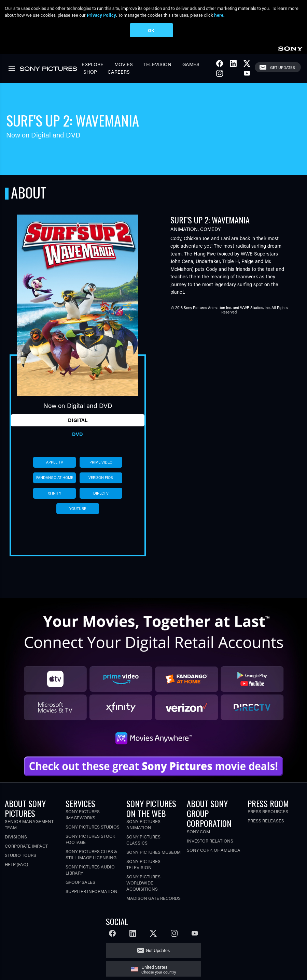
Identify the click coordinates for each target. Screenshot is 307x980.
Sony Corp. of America (214, 850)
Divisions (16, 837)
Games (191, 64)
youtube (78, 509)
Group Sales (80, 882)
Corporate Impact (26, 846)
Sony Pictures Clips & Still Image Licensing (92, 854)
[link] (290, 48)
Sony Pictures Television (143, 864)
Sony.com (198, 831)
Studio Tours (20, 855)
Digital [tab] (78, 420)
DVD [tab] (78, 434)
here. (219, 15)
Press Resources (268, 811)
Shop (90, 72)
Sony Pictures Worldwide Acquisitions (143, 883)
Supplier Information (92, 891)
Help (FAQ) (16, 864)
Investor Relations (210, 841)
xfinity (54, 493)
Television (157, 64)
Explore (93, 64)
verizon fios (101, 478)
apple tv (55, 462)
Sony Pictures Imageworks (83, 814)
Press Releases (266, 821)
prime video (101, 462)
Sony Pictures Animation (143, 824)
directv (101, 493)
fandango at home (55, 478)
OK (151, 30)
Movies (124, 64)
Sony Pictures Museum (153, 852)
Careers (119, 72)
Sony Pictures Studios (93, 827)
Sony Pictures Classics (143, 840)
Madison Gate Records (153, 898)
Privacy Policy (101, 15)
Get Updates (283, 67)
